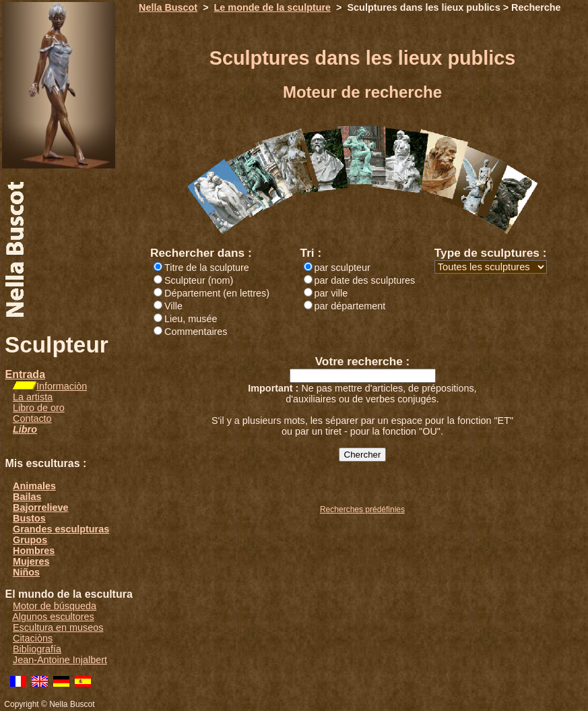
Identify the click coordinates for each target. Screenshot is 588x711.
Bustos (29, 518)
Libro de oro (39, 408)
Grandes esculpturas (61, 529)
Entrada (25, 374)
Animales (34, 486)
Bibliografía (37, 649)
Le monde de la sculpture (273, 7)
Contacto (32, 419)
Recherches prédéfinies (362, 509)
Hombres (34, 551)
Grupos (30, 540)
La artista (33, 397)
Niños (26, 572)
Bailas (27, 497)
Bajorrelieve (40, 507)
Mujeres (31, 561)
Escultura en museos (58, 627)
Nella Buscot (168, 7)
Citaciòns (33, 638)
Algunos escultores (53, 617)
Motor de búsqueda (55, 606)
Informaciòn (62, 386)
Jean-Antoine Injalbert (60, 660)
